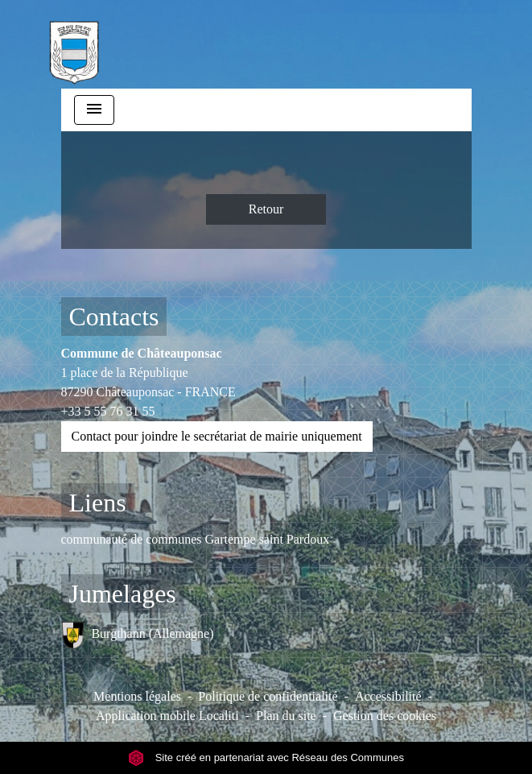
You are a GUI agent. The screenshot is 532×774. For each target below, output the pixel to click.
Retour (266, 209)
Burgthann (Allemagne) (138, 635)
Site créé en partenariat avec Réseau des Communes (266, 757)
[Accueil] (74, 44)
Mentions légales (137, 696)
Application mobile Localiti (167, 716)
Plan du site (286, 716)
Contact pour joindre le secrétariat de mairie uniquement (217, 436)
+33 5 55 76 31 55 (108, 411)
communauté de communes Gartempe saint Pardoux (196, 539)
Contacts (114, 317)
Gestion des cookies (385, 716)
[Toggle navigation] (94, 110)
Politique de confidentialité (268, 696)
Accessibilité (388, 696)
